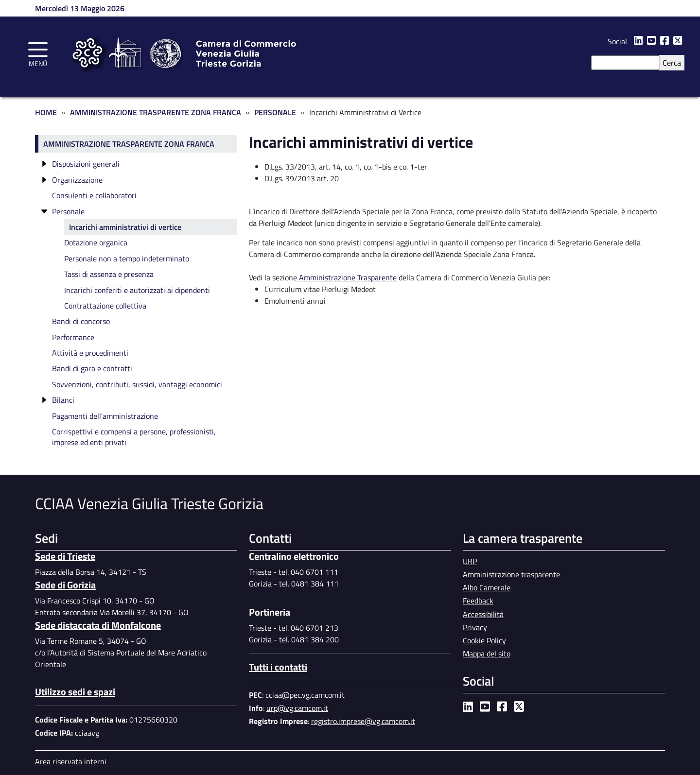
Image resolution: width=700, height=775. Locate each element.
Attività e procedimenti (90, 353)
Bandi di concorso (81, 321)
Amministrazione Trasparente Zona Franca (156, 112)
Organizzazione (77, 180)
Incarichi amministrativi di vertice (125, 227)
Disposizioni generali (86, 164)
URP (470, 561)
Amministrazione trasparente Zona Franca (129, 144)
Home (46, 112)
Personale (275, 112)
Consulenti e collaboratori (94, 195)
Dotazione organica (96, 242)
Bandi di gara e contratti (92, 368)
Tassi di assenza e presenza (109, 274)
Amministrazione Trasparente (347, 277)
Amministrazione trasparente (511, 574)
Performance (73, 337)
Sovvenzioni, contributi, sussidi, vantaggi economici (137, 384)
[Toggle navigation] (38, 53)
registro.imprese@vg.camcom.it (363, 721)
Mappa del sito (487, 654)
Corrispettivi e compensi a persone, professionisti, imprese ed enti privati (134, 437)
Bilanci (63, 400)
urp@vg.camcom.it (297, 708)
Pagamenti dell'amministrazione (105, 416)
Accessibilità (483, 614)
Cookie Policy (484, 640)
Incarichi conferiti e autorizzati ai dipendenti (137, 290)
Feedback (478, 601)
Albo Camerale (487, 587)
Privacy (475, 627)
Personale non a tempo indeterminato (127, 258)
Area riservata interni (71, 761)
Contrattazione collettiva (105, 306)
